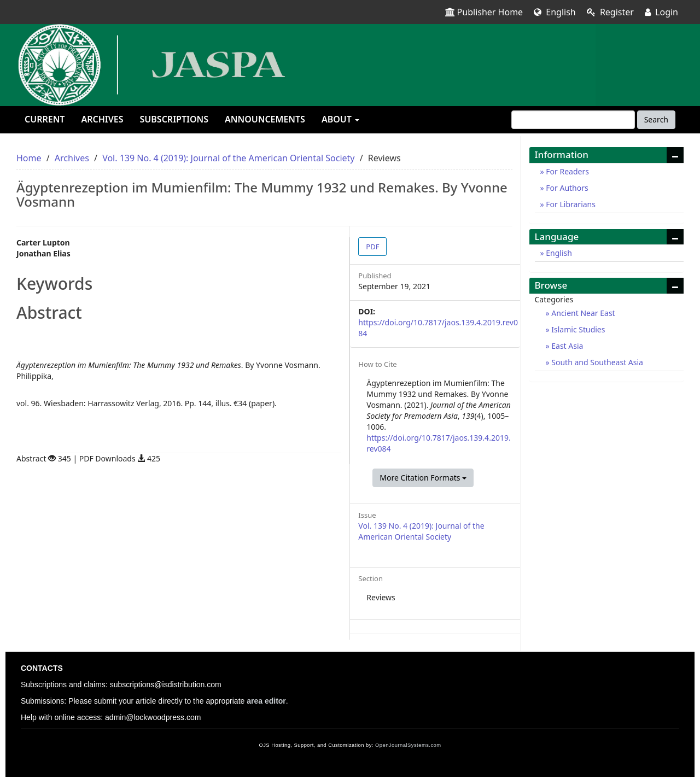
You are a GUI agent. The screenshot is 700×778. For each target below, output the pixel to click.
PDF (372, 247)
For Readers (567, 171)
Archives (102, 119)
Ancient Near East (582, 313)
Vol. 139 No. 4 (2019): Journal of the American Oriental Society (228, 158)
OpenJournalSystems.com (408, 745)
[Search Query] (573, 120)
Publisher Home (484, 12)
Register (610, 12)
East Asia (567, 346)
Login (661, 12)
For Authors (566, 188)
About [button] (340, 119)
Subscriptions (174, 119)
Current (45, 119)
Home (29, 158)
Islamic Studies (577, 329)
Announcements (265, 119)
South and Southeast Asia (596, 362)
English (555, 12)
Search (656, 119)
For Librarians (570, 204)
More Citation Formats (423, 478)
